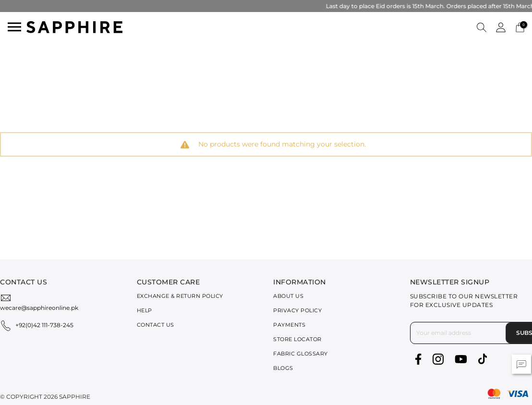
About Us (288, 296)
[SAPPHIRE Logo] (74, 26)
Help (145, 310)
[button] (482, 27)
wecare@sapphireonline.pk (39, 308)
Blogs (283, 368)
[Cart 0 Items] (520, 27)
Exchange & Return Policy (180, 296)
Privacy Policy (297, 310)
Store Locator (297, 339)
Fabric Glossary (301, 354)
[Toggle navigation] (14, 27)
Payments (289, 325)
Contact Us (156, 325)
